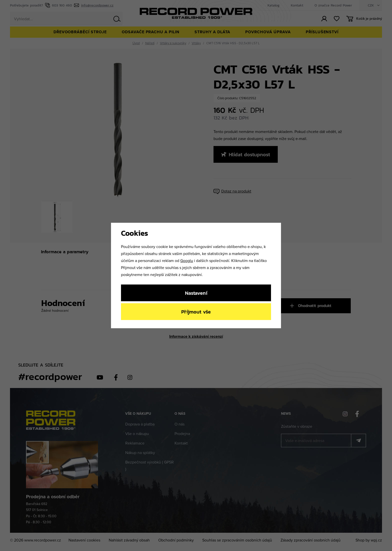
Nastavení (196, 293)
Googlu (187, 260)
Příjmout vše (196, 312)
